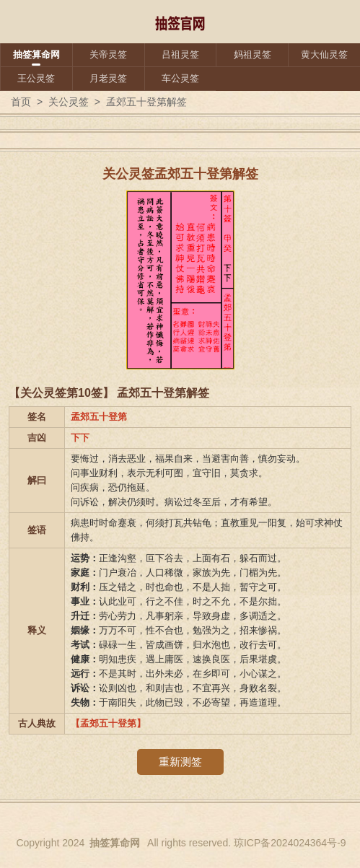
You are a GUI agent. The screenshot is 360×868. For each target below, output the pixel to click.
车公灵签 (180, 78)
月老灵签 (108, 78)
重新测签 (180, 762)
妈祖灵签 (253, 54)
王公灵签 (36, 78)
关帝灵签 (108, 54)
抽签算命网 (36, 54)
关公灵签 (69, 102)
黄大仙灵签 (324, 54)
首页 (21, 102)
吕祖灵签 (180, 54)
